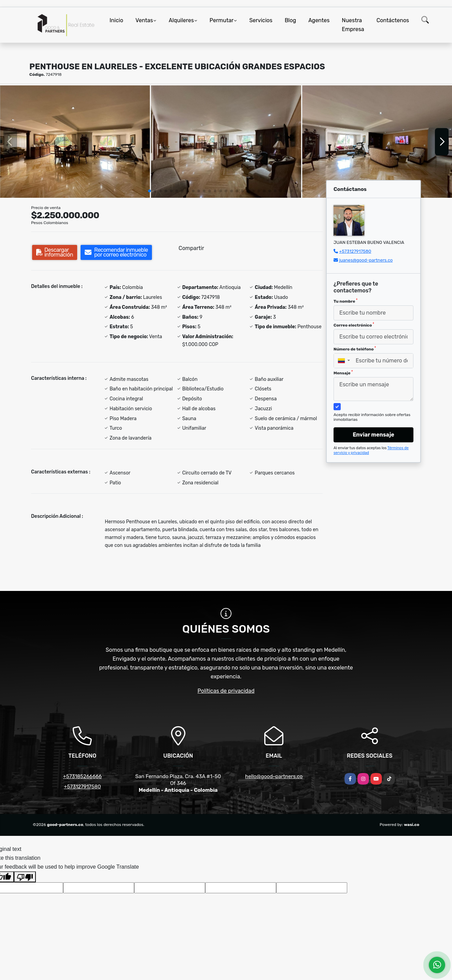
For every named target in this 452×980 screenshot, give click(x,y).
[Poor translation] (25, 877)
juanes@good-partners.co (366, 260)
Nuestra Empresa (353, 25)
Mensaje (343, 373)
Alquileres (181, 20)
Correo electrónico (354, 325)
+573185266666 (82, 776)
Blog (290, 20)
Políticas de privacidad (226, 691)
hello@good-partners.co (274, 776)
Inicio (116, 20)
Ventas (144, 20)
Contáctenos (393, 20)
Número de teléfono (355, 349)
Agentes (319, 20)
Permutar (222, 20)
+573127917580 (355, 251)
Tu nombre (345, 301)
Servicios (261, 20)
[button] (150, 191)
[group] (75, 142)
